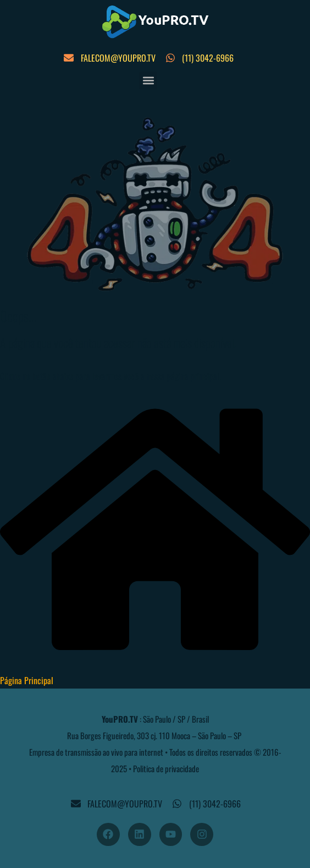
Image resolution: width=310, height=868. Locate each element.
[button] (148, 81)
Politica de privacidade (166, 768)
